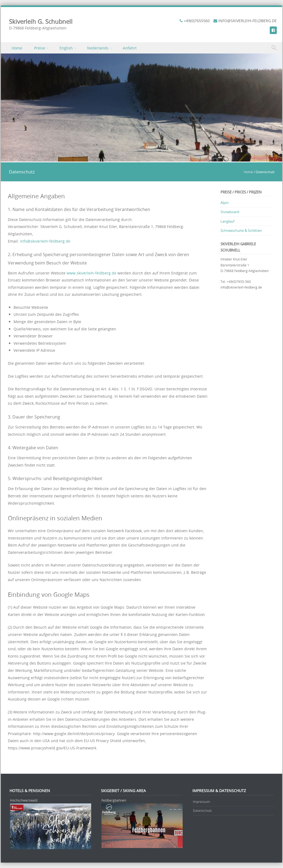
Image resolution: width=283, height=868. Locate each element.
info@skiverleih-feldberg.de (45, 241)
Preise (40, 48)
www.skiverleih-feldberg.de (91, 273)
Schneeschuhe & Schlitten (241, 230)
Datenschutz (202, 810)
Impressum (201, 802)
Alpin (225, 203)
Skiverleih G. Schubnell (41, 21)
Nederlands (98, 48)
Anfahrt (130, 48)
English (66, 48)
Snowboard (230, 212)
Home (17, 48)
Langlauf (227, 221)
